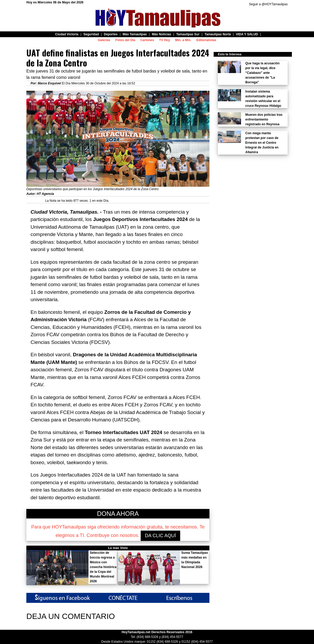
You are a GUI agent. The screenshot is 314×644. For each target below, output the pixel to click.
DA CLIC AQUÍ (160, 536)
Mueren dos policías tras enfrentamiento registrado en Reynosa (264, 119)
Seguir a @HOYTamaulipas (268, 4)
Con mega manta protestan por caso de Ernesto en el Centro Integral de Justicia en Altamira (262, 143)
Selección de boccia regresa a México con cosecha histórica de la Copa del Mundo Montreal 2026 (103, 567)
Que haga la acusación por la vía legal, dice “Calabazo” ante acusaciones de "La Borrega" (262, 73)
